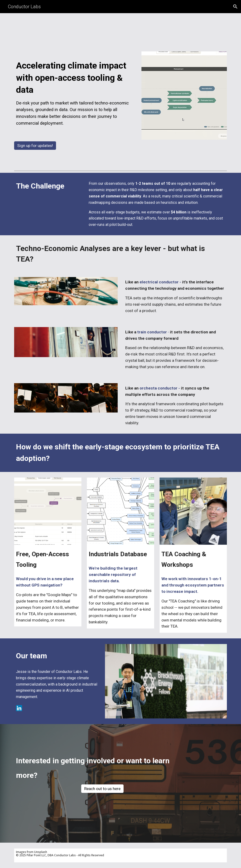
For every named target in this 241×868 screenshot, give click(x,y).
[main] (75, 91)
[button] (235, 7)
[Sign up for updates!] (35, 146)
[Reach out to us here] (102, 789)
